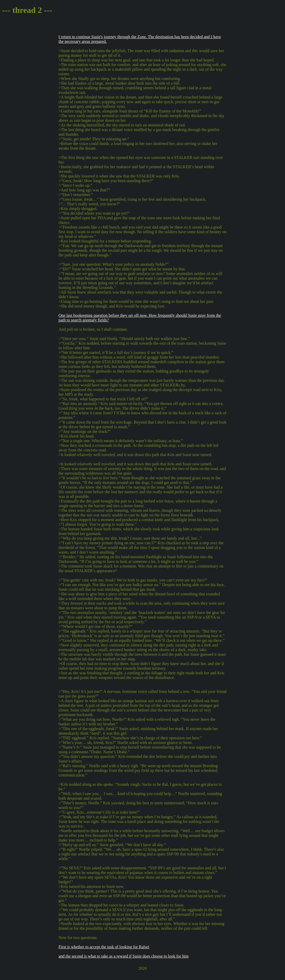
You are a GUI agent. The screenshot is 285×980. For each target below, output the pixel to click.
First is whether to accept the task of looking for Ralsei (104, 947)
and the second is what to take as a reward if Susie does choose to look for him (124, 956)
